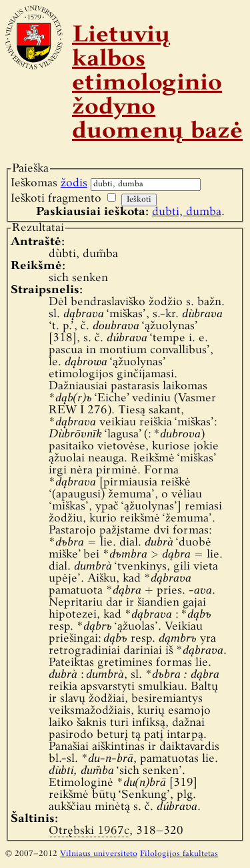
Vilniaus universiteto (99, 854)
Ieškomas (49, 183)
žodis (74, 183)
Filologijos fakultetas (179, 854)
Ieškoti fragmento (56, 199)
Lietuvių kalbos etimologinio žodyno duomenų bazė (157, 84)
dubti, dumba (187, 212)
